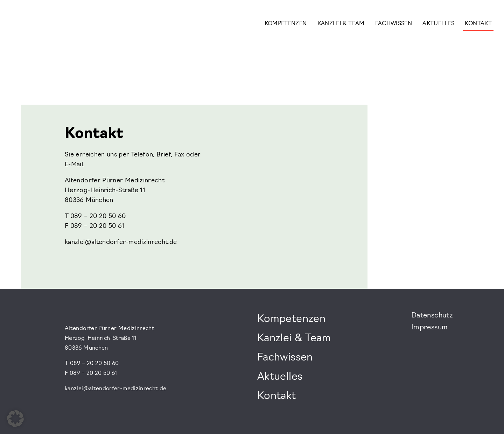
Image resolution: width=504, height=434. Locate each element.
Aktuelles (438, 24)
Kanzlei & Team (341, 24)
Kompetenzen (286, 24)
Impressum (429, 328)
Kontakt (478, 24)
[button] (15, 419)
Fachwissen (394, 24)
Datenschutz (432, 316)
